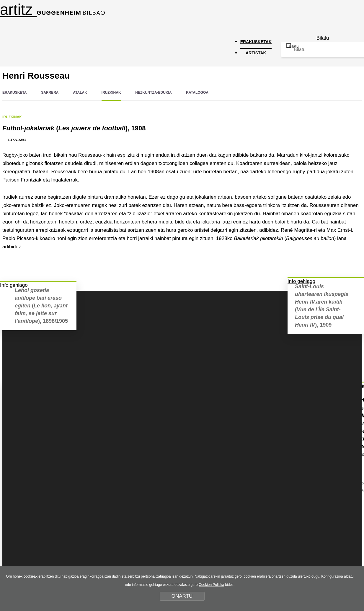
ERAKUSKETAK (256, 42)
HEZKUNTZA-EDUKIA (153, 93)
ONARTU (182, 596)
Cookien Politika (211, 585)
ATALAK (80, 93)
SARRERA (50, 93)
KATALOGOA (197, 93)
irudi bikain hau (60, 155)
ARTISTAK (256, 53)
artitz (52, 10)
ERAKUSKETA (14, 93)
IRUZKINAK (111, 93)
